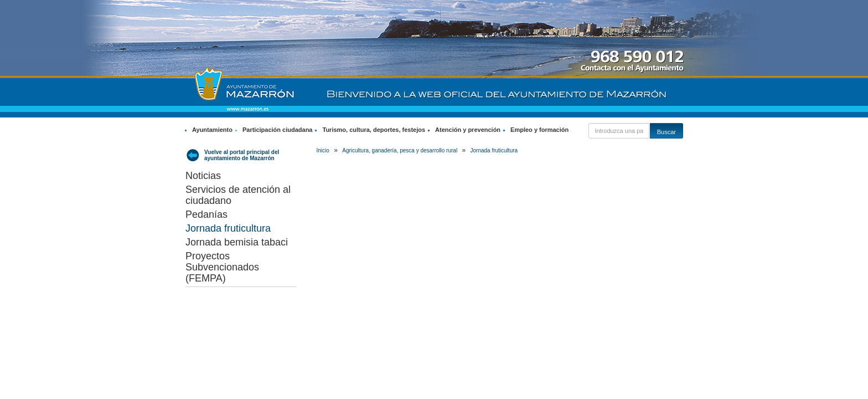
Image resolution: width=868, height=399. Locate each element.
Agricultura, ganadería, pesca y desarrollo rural (400, 150)
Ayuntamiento (212, 130)
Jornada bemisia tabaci (237, 242)
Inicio (323, 150)
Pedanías (206, 214)
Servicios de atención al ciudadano (238, 195)
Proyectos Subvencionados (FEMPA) (222, 267)
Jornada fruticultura (228, 228)
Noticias (203, 176)
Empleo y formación (539, 130)
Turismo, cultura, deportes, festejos (374, 130)
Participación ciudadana (278, 130)
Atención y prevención (468, 130)
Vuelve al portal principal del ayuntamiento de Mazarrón (242, 155)
